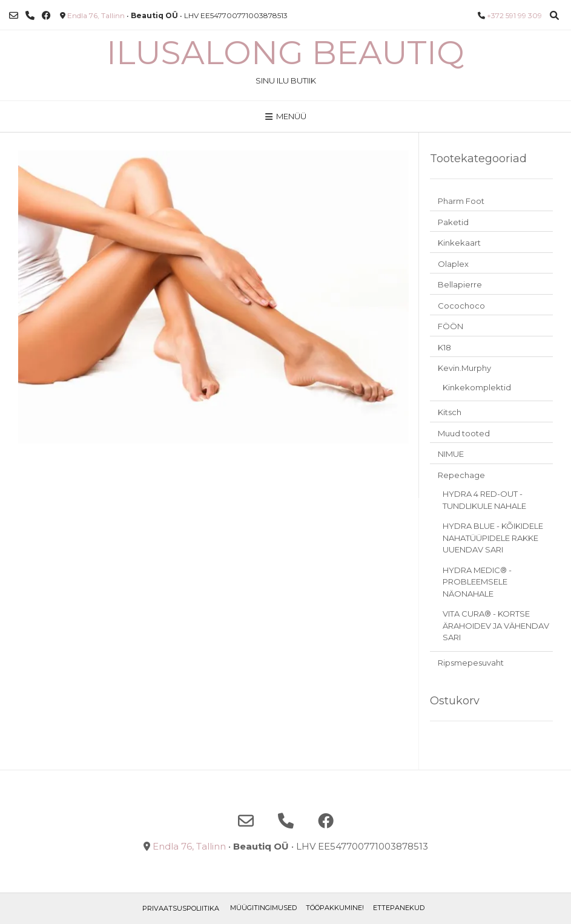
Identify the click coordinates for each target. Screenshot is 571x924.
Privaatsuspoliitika (181, 908)
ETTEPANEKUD (399, 908)
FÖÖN (451, 326)
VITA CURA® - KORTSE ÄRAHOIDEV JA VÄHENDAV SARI (496, 625)
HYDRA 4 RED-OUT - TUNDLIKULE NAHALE (484, 500)
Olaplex (453, 264)
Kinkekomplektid (477, 387)
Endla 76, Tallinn (96, 15)
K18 (444, 347)
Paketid (453, 222)
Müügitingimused (263, 908)
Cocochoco (461, 306)
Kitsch (450, 412)
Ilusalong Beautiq (285, 53)
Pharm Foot (461, 201)
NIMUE (451, 454)
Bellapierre (460, 284)
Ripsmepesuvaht (471, 663)
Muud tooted (464, 433)
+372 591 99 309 (514, 15)
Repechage (461, 475)
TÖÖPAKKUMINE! (335, 908)
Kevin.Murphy (464, 368)
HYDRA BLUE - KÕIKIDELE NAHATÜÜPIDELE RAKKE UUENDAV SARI (493, 538)
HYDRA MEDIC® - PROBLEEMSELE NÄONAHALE (477, 582)
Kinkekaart (459, 243)
